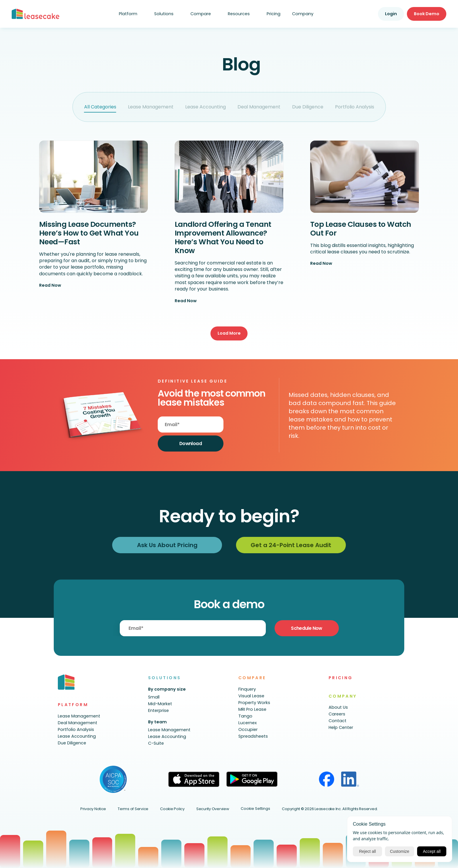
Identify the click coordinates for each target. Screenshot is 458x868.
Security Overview (213, 809)
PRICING (341, 678)
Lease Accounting (205, 107)
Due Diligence (308, 107)
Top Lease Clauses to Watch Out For (362, 229)
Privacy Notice (93, 809)
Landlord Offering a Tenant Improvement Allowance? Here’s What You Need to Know (224, 237)
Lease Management (151, 107)
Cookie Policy (172, 809)
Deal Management (259, 107)
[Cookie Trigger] (255, 809)
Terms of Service (133, 809)
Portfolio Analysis (355, 107)
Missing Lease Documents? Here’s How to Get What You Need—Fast (90, 233)
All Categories (100, 107)
